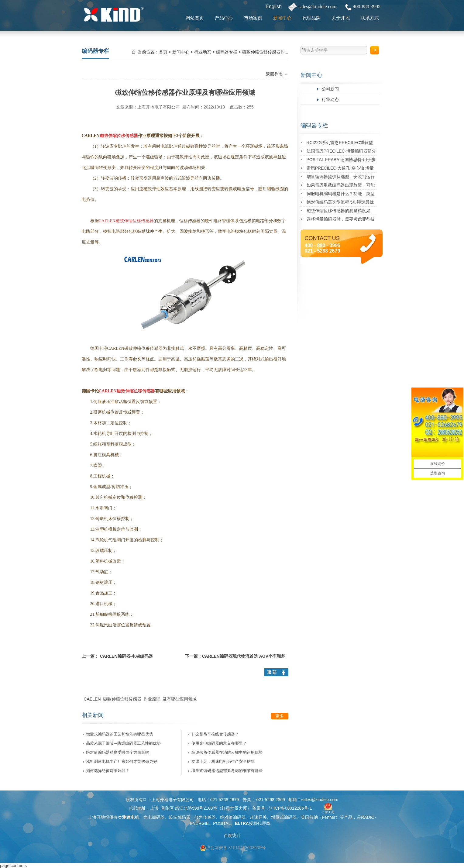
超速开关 (258, 817)
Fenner (329, 817)
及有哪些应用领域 (180, 699)
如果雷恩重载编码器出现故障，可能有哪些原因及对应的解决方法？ (341, 186)
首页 (163, 52)
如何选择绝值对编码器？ (108, 771)
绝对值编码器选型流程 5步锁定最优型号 (340, 203)
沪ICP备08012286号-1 (290, 808)
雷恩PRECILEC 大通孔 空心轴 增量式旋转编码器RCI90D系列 (340, 169)
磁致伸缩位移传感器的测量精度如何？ (339, 212)
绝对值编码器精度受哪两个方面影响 (118, 752)
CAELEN (92, 699)
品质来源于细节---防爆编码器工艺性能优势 (124, 743)
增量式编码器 (284, 817)
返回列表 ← (277, 74)
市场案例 (253, 18)
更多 (280, 716)
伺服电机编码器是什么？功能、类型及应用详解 (341, 195)
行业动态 (330, 99)
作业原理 (152, 699)
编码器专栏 (314, 126)
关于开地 (341, 18)
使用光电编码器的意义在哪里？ (219, 743)
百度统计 (232, 835)
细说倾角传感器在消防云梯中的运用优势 (227, 752)
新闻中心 (282, 18)
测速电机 (131, 817)
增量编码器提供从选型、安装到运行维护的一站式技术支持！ (341, 178)
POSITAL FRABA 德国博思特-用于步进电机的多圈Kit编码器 (341, 161)
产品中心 (224, 18)
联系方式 (370, 18)
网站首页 (195, 18)
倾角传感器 (205, 817)
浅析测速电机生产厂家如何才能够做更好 (122, 761)
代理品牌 (311, 18)
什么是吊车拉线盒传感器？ (215, 734)
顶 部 (272, 672)
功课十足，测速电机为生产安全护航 (223, 761)
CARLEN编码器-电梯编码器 (126, 656)
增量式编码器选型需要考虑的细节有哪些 (227, 771)
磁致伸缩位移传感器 (122, 699)
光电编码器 (154, 817)
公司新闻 (330, 89)
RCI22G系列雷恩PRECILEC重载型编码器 (340, 144)
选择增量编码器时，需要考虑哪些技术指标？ (341, 220)
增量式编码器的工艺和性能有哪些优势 (120, 734)
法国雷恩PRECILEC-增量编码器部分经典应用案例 (341, 152)
